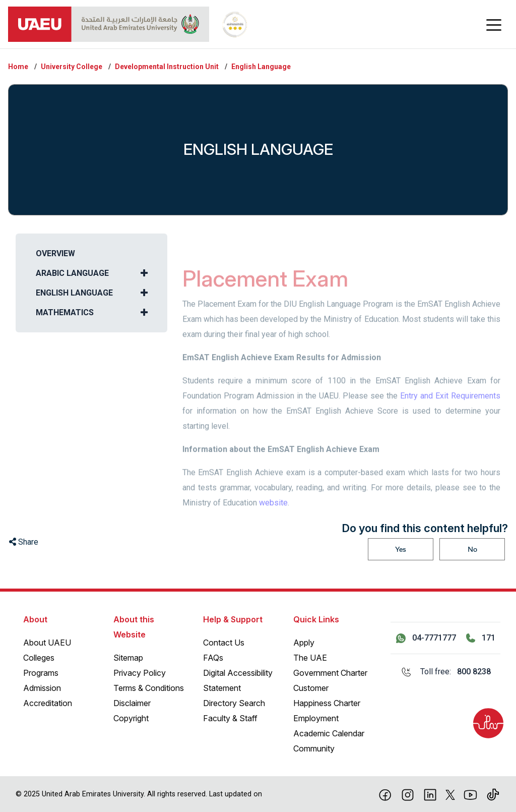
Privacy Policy (140, 673)
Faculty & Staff (230, 718)
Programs (41, 673)
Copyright (131, 718)
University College (72, 67)
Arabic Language (72, 273)
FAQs (213, 658)
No (472, 549)
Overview (55, 253)
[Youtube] (470, 794)
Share (24, 542)
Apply (304, 643)
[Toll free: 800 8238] (445, 672)
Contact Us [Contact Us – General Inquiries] (224, 643)
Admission (42, 688)
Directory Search (234, 703)
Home (18, 67)
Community (314, 748)
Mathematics (65, 312)
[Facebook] (385, 794)
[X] (450, 794)
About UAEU (47, 643)
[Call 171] (481, 638)
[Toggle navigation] (494, 24)
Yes (401, 549)
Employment (316, 718)
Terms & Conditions (149, 688)
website (273, 514)
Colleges (39, 658)
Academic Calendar (329, 733)
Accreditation (48, 703)
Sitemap (128, 658)
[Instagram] (408, 794)
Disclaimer (132, 703)
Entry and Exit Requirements (450, 407)
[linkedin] (430, 794)
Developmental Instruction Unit (167, 67)
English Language (261, 67)
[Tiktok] (493, 794)
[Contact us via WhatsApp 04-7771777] (426, 638)
